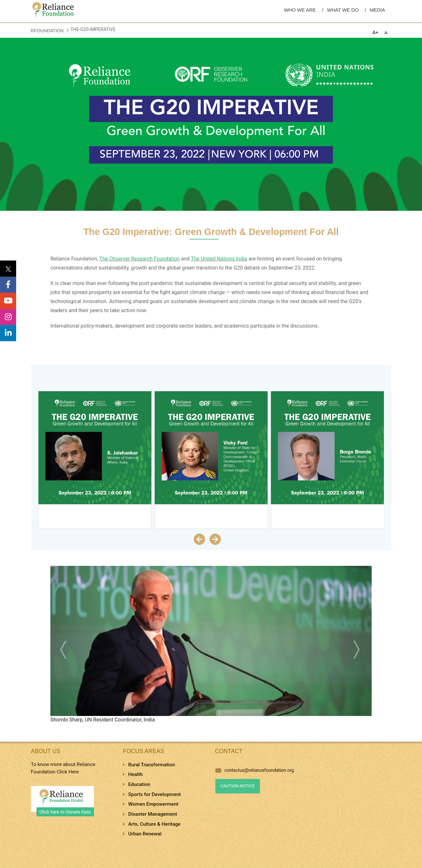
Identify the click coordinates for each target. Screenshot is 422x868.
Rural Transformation (152, 765)
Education (139, 784)
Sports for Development (154, 794)
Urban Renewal (145, 834)
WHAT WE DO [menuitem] (343, 10)
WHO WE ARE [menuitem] (300, 10)
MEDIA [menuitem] (377, 10)
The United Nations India (219, 259)
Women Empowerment (153, 804)
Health (135, 774)
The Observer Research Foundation (140, 259)
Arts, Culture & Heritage (154, 824)
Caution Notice (237, 786)
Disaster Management (153, 814)
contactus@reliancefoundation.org (255, 770)
